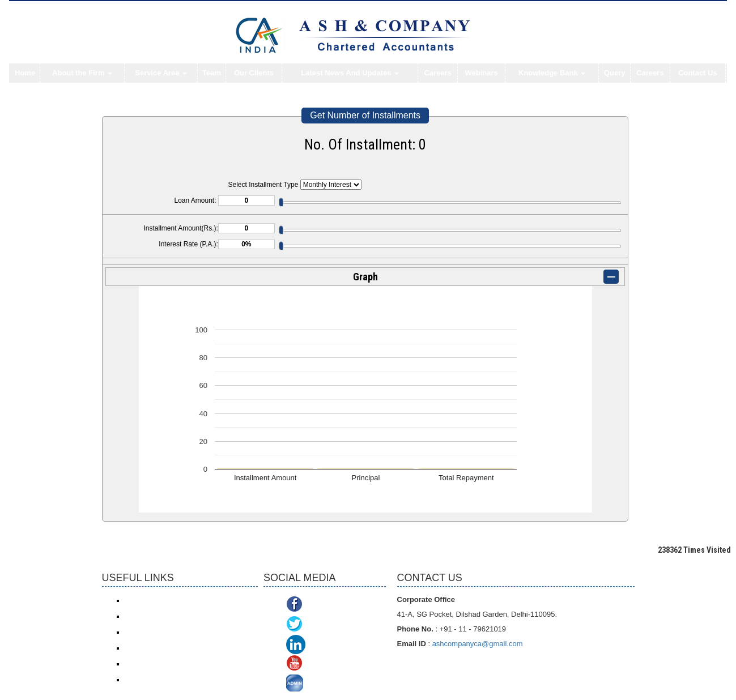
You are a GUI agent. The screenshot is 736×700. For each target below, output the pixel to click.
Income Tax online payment (166, 616)
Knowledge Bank (552, 73)
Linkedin (325, 645)
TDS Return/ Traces (155, 680)
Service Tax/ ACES (153, 632)
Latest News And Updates (350, 73)
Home (25, 73)
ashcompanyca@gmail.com (478, 644)
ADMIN (321, 684)
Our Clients (254, 73)
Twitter (319, 625)
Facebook (326, 605)
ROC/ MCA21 (145, 648)
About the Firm (82, 73)
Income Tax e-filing (153, 600)
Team (212, 73)
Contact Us (698, 73)
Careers (437, 73)
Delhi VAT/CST (147, 664)
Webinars (481, 73)
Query (615, 73)
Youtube (322, 665)
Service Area (161, 73)
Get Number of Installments (365, 115)
